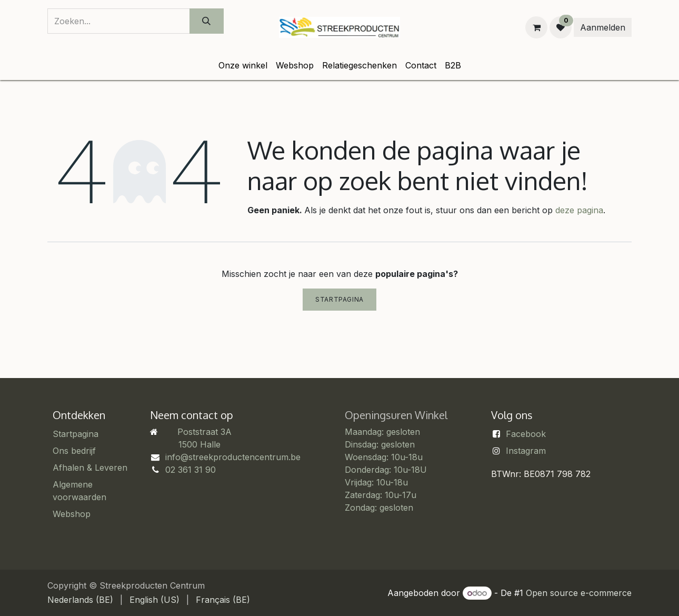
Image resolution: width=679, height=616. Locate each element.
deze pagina (579, 210)
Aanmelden (603, 27)
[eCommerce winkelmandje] (536, 27)
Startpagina (339, 299)
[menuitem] (243, 65)
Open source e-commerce (579, 593)
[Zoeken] (207, 21)
